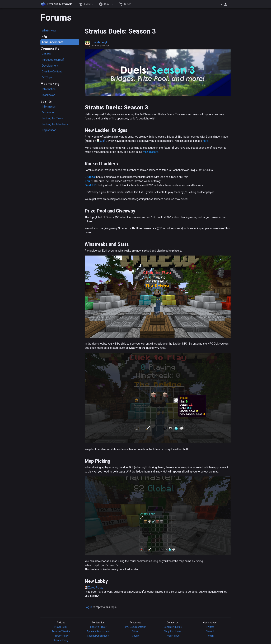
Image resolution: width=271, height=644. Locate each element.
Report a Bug (173, 636)
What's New (49, 31)
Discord (210, 631)
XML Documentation (135, 627)
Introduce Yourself (53, 60)
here (205, 141)
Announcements (53, 42)
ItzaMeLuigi (99, 43)
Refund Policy (61, 640)
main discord (151, 152)
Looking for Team (52, 118)
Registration (49, 130)
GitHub (135, 631)
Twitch (210, 636)
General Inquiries (173, 627)
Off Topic (47, 77)
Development (50, 66)
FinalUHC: (91, 185)
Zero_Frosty (96, 588)
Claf (102, 141)
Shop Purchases (173, 631)
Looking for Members (55, 124)
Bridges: (90, 177)
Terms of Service (61, 631)
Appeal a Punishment (98, 631)
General (46, 54)
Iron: (88, 181)
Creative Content (52, 72)
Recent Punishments (98, 636)
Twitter (210, 627)
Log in (88, 607)
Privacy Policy (61, 636)
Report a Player (98, 627)
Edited (101, 46)
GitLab (135, 636)
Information (49, 89)
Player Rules (61, 627)
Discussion (48, 95)
